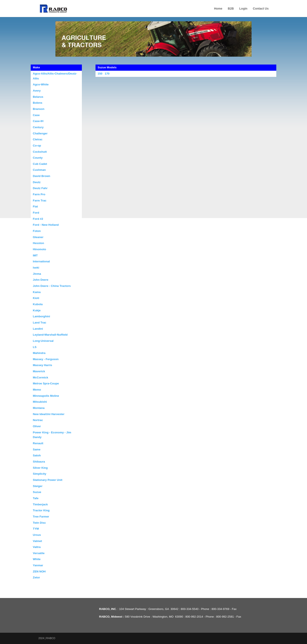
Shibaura (39, 462)
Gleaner (38, 237)
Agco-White (41, 84)
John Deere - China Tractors (52, 286)
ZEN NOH (39, 571)
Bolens (38, 103)
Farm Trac (40, 201)
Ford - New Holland (46, 225)
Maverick (39, 371)
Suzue (37, 492)
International (41, 261)
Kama (37, 292)
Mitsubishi (40, 402)
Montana (39, 408)
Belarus (38, 97)
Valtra (37, 547)
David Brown (41, 176)
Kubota (38, 304)
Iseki (36, 268)
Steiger (38, 486)
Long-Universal (43, 341)
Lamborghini (41, 316)
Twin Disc (39, 523)
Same (37, 449)
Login (243, 9)
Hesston (38, 243)
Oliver (37, 426)
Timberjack (40, 504)
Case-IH (38, 121)
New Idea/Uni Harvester (49, 414)
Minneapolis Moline (46, 396)
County (38, 158)
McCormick (41, 377)
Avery (37, 91)
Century (38, 127)
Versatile (39, 553)
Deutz (37, 182)
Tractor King (41, 510)
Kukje (37, 310)
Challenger (40, 133)
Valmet (37, 541)
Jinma (37, 274)
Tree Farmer (41, 517)
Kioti (36, 298)
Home (218, 9)
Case (36, 115)
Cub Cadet (40, 164)
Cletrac (38, 139)
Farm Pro (39, 194)
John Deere (41, 280)
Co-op (37, 146)
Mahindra (39, 353)
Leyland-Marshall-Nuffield (50, 335)
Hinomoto (39, 249)
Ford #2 (38, 219)
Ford (36, 213)
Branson (39, 109)
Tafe (36, 498)
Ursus (37, 535)
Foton (37, 231)
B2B (231, 9)
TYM (36, 529)
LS (35, 347)
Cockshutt (40, 152)
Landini (38, 329)
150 (100, 74)
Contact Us (261, 9)
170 (107, 74)
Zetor (36, 577)
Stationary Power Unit (48, 480)
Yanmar (38, 565)
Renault (38, 443)
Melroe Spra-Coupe (46, 383)
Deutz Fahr (40, 188)
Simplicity (40, 474)
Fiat (35, 206)
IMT (35, 255)
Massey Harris (42, 365)
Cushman (39, 170)
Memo (37, 390)
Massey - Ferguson (46, 359)
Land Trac (40, 323)
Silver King (40, 468)
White (37, 559)
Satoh (37, 455)
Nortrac (38, 420)
